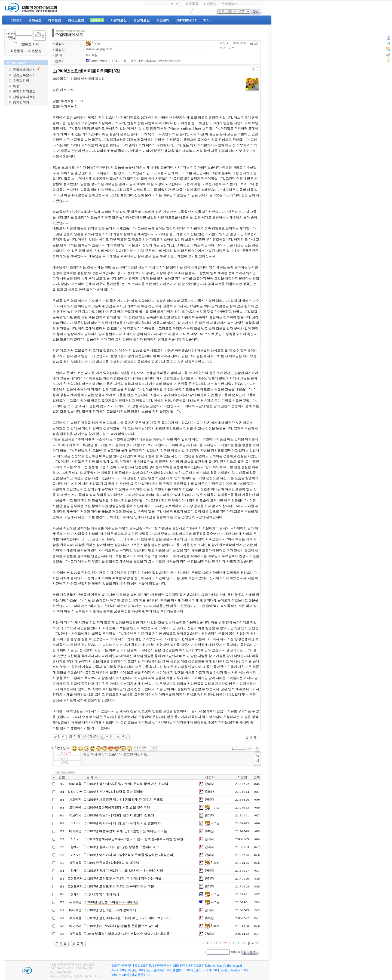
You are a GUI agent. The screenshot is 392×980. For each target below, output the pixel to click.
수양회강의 (21, 81)
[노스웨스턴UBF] (158, 970)
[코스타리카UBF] (206, 970)
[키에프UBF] (120, 975)
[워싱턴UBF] (136, 970)
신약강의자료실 (24, 97)
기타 (206, 20)
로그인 (176, 4)
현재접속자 (229, 4)
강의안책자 (21, 102)
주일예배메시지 (24, 70)
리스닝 (93, 43)
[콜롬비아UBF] (182, 970)
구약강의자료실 (24, 91)
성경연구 (97, 20)
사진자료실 (118, 20)
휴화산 (209, 792)
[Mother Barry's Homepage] (223, 966)
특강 (16, 86)
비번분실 (210, 4)
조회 (257, 777)
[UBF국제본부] (160, 966)
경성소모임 (76, 20)
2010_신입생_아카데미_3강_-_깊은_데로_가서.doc (121, 61)
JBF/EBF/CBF (186, 20)
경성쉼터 (163, 20)
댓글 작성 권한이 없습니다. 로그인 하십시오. (169, 759)
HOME (16, 20)
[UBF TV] (178, 966)
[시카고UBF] (195, 966)
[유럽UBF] (141, 966)
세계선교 (35, 20)
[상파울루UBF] (141, 975)
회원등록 (192, 4)
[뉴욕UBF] (118, 970)
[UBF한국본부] (122, 966)
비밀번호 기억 (29, 44)
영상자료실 (142, 20)
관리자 (209, 784)
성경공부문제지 (24, 75)
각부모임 (54, 20)
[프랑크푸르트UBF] (234, 970)
